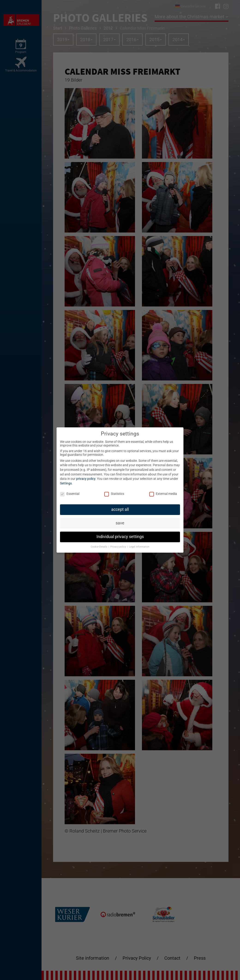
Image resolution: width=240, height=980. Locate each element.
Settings (66, 483)
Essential (70, 494)
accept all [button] (120, 509)
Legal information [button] (139, 547)
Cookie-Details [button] (99, 547)
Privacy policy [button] (118, 547)
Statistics (114, 494)
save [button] (120, 523)
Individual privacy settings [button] (120, 537)
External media (163, 494)
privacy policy (86, 479)
